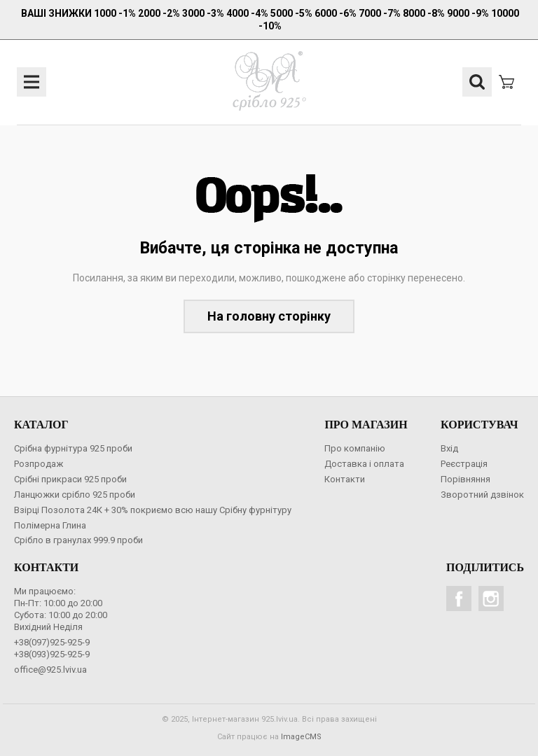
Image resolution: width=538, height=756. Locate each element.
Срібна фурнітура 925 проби (73, 448)
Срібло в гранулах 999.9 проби (78, 540)
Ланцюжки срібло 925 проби (75, 495)
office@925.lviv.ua (50, 670)
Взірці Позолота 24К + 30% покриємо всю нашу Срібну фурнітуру (153, 510)
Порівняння (465, 479)
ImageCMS (301, 737)
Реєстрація (464, 464)
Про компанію (355, 448)
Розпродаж (39, 464)
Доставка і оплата (364, 464)
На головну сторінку (269, 316)
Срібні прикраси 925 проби (70, 479)
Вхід (449, 448)
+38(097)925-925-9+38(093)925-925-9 (52, 648)
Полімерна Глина (50, 525)
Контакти (345, 479)
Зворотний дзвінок (482, 495)
